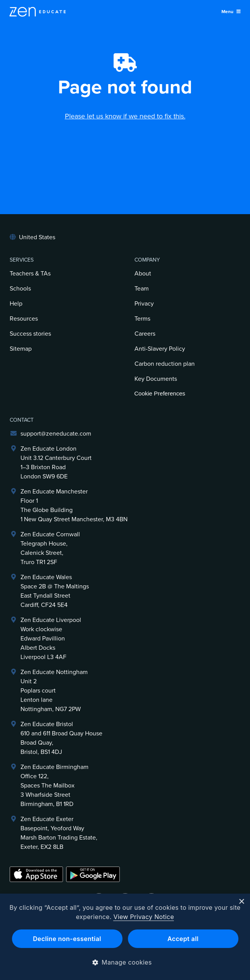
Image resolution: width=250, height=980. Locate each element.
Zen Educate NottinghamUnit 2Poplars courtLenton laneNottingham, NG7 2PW (54, 691)
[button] (125, 962)
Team (142, 289)
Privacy (144, 304)
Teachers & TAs (30, 274)
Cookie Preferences (160, 393)
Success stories (30, 334)
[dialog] (125, 937)
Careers (145, 334)
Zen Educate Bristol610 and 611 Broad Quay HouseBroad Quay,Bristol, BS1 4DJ (61, 738)
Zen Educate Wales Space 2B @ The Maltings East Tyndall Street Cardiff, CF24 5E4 (55, 591)
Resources (24, 319)
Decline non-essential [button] (67, 939)
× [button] (241, 902)
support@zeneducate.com (56, 434)
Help (16, 304)
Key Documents (156, 379)
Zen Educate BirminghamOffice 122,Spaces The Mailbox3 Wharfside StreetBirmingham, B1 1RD (54, 786)
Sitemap (21, 349)
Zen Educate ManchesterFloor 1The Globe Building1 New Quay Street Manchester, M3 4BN (74, 505)
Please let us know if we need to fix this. (125, 116)
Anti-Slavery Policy (160, 349)
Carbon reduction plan (165, 364)
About (143, 274)
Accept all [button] (183, 939)
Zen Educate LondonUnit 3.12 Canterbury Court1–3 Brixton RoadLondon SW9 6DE (56, 463)
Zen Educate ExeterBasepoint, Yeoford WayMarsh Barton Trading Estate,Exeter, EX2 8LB (59, 833)
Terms (142, 319)
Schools (20, 289)
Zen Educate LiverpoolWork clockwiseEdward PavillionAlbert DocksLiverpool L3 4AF (51, 639)
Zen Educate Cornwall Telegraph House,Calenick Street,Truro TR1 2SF (50, 548)
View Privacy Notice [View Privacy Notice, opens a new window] (144, 917)
